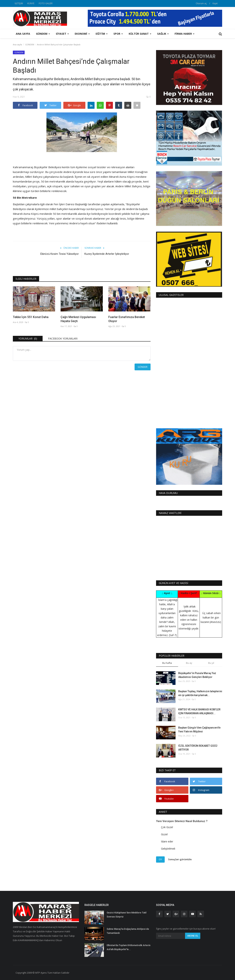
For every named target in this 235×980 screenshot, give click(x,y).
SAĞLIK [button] (163, 34)
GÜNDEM (30, 44)
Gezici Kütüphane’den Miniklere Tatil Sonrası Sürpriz (126, 915)
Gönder (143, 367)
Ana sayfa (23, 34)
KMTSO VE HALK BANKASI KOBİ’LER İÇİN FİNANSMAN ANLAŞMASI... (199, 711)
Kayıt (215, 3)
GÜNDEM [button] (43, 34)
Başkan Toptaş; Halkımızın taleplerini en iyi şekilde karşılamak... (200, 693)
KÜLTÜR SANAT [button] (140, 34)
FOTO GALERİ (46, 3)
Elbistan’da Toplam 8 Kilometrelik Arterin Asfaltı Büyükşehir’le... (129, 947)
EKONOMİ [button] (82, 34)
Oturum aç (201, 3)
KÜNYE (31, 3)
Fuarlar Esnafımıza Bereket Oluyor (127, 319)
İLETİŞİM (19, 3)
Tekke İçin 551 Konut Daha (31, 317)
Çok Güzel (167, 827)
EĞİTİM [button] (102, 34)
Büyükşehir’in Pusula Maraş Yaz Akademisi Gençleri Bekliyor (197, 675)
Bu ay (189, 663)
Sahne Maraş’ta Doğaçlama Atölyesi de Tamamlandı (128, 931)
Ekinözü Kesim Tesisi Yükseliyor (60, 254)
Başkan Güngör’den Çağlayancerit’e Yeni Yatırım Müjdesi (199, 730)
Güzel (164, 834)
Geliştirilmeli (168, 849)
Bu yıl (211, 663)
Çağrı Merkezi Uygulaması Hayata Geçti (78, 319)
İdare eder (167, 841)
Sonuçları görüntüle (180, 859)
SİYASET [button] (62, 34)
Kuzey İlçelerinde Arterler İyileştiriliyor (107, 254)
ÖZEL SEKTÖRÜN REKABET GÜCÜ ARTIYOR (198, 748)
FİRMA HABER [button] (185, 34)
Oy (160, 859)
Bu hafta (167, 663)
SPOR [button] (118, 34)
